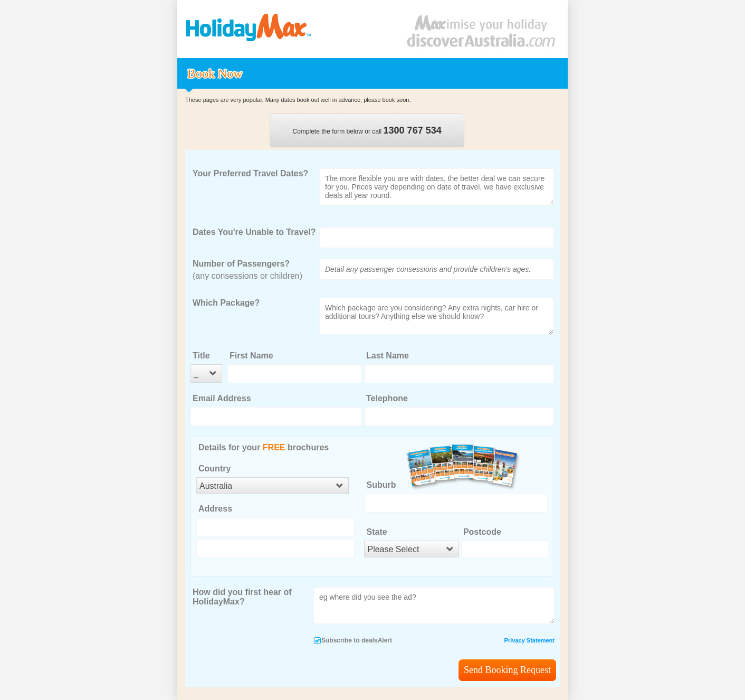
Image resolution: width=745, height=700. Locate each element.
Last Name (388, 356)
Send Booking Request (507, 670)
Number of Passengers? (241, 264)
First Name (251, 356)
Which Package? (226, 303)
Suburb (381, 485)
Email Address (222, 398)
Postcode (482, 532)
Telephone (387, 398)
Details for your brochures (264, 447)
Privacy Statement (529, 640)
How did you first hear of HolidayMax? (242, 597)
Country (214, 469)
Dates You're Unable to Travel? (254, 232)
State (376, 532)
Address (215, 509)
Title (201, 356)
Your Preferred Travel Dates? (250, 173)
